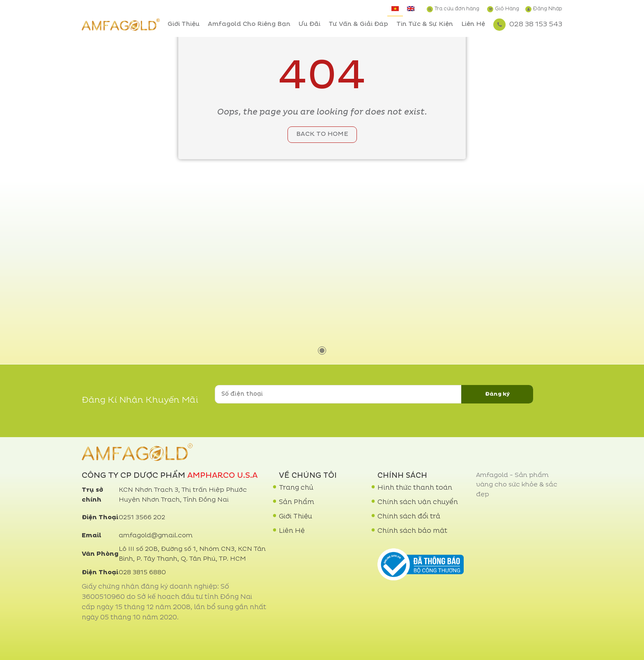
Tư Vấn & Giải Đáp (358, 24)
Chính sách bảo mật (412, 531)
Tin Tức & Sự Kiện (425, 24)
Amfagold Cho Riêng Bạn (249, 24)
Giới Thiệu (184, 24)
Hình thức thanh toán (415, 488)
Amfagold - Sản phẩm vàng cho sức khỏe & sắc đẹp (517, 485)
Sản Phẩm (297, 502)
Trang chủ (296, 488)
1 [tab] (322, 351)
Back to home (322, 134)
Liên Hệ (473, 24)
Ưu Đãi (309, 24)
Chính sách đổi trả (409, 517)
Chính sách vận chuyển (418, 502)
